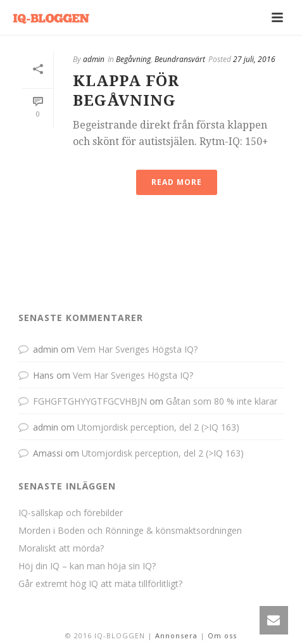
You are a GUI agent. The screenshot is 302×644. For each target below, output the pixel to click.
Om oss (222, 635)
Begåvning (133, 59)
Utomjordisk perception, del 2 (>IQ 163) (158, 427)
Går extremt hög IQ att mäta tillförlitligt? (100, 584)
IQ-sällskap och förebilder (71, 513)
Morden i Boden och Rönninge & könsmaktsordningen (130, 531)
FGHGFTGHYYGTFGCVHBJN (90, 401)
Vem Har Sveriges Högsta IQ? (137, 349)
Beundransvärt (180, 59)
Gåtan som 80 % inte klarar (222, 401)
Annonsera (176, 635)
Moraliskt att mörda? (61, 548)
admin (94, 59)
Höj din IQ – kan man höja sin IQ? (87, 566)
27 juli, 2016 (254, 59)
